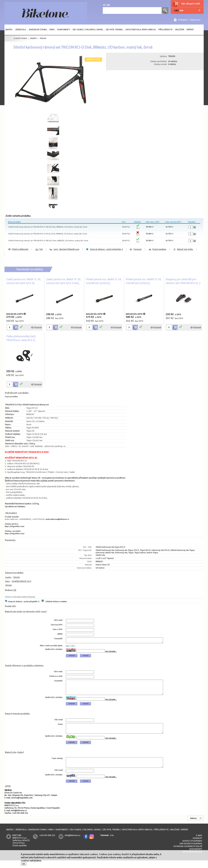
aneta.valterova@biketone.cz (57, 519)
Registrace (195, 20)
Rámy (7, 581)
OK (24, 864)
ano (67, 647)
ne (72, 647)
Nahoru (193, 826)
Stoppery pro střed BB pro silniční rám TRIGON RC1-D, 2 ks (183, 283)
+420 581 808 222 (20, 821)
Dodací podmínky (192, 848)
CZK (176, 11)
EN (108, 5)
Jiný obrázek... (111, 652)
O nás (199, 843)
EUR (181, 11)
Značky (8, 577)
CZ (104, 5)
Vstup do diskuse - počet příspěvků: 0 (24, 602)
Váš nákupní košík (191, 4)
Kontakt (197, 846)
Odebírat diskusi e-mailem (56, 602)
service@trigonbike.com (22, 805)
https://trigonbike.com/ (15, 526)
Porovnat (138, 249)
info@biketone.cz (19, 818)
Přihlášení (183, 20)
